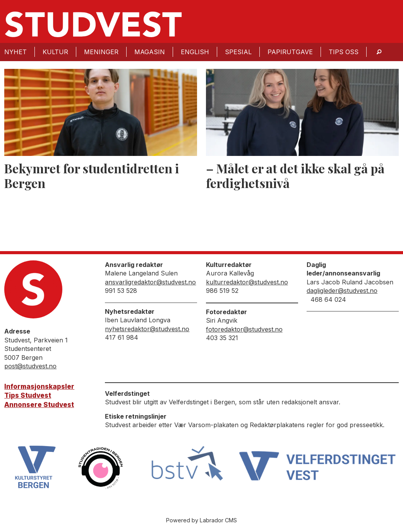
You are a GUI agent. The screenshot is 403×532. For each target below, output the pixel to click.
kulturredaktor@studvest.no (247, 282)
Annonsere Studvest (39, 405)
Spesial (238, 52)
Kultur (55, 52)
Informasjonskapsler (39, 387)
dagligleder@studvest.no (342, 291)
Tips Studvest (28, 395)
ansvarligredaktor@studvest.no (150, 282)
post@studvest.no (30, 366)
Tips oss (344, 52)
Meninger (101, 52)
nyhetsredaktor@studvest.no (147, 329)
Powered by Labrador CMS (201, 520)
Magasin (150, 52)
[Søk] (379, 52)
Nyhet (15, 52)
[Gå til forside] (93, 24)
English (195, 52)
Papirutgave (290, 52)
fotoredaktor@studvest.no (244, 329)
